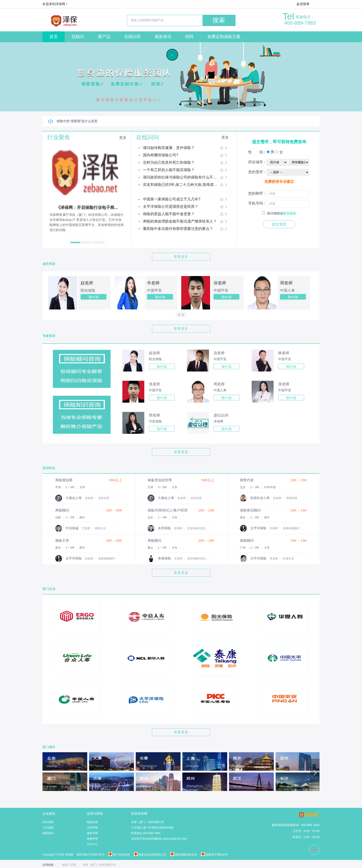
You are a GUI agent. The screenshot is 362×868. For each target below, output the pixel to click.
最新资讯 (163, 37)
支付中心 (92, 844)
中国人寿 (287, 290)
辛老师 (153, 283)
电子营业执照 (119, 855)
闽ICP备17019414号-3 (90, 855)
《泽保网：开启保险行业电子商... (87, 208)
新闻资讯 (48, 833)
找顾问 (78, 37)
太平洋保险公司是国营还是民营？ (171, 207)
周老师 (286, 283)
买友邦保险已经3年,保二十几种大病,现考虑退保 (182, 185)
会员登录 (303, 4)
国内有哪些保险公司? (161, 155)
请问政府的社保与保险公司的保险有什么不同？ (182, 177)
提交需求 (279, 224)
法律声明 (92, 828)
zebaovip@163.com (175, 839)
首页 (54, 37)
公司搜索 (48, 828)
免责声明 (92, 839)
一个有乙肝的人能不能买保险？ (169, 170)
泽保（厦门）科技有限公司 (99, 865)
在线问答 (133, 37)
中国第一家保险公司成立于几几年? (172, 199)
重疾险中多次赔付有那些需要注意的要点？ (178, 229)
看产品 (104, 37)
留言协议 (290, 213)
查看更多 (181, 257)
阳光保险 (88, 290)
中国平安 (154, 290)
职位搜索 (48, 822)
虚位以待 (221, 415)
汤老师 (219, 353)
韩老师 (154, 415)
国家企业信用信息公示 (150, 855)
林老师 (284, 353)
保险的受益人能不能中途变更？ (169, 214)
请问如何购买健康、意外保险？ (169, 148)
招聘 (189, 37)
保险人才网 (69, 865)
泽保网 (218, 421)
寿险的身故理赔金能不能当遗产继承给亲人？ (180, 221)
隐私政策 (92, 822)
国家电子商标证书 (214, 855)
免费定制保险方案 (224, 37)
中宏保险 (155, 421)
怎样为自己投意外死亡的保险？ (169, 162)
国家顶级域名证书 (184, 855)
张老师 (220, 283)
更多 (123, 138)
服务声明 (92, 833)
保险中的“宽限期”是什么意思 (77, 121)
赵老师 (87, 283)
